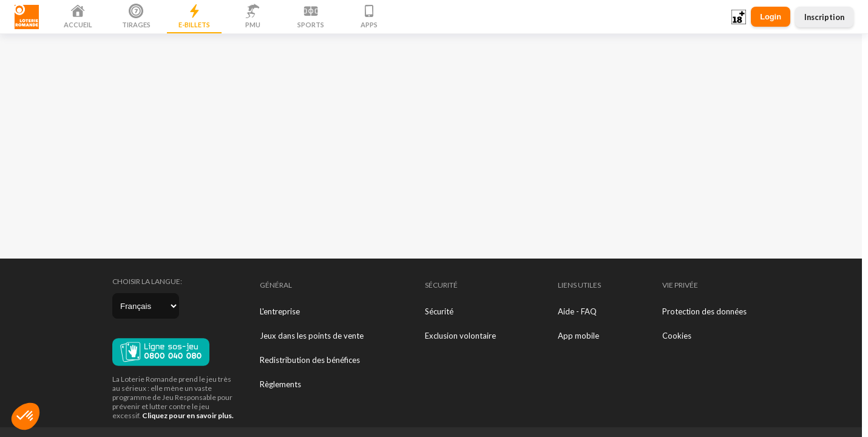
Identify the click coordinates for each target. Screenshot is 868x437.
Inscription (824, 17)
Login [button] (771, 17)
